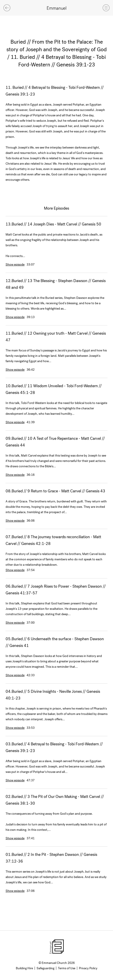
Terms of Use (67, 968)
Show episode (15, 265)
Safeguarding (45, 968)
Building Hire (24, 968)
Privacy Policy (88, 968)
